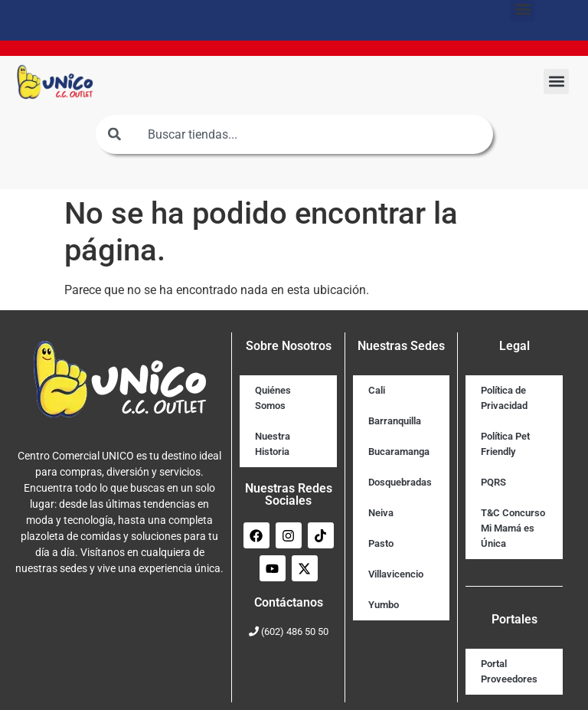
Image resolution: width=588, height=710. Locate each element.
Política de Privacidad (504, 398)
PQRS (493, 482)
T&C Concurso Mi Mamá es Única (513, 528)
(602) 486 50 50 (295, 631)
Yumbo (384, 605)
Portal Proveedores (509, 671)
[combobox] (294, 134)
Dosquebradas (400, 482)
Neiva (381, 513)
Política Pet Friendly (505, 444)
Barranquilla (395, 421)
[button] (556, 82)
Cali (377, 390)
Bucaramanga (399, 452)
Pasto (381, 543)
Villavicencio (396, 574)
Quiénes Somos (273, 398)
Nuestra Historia (273, 444)
